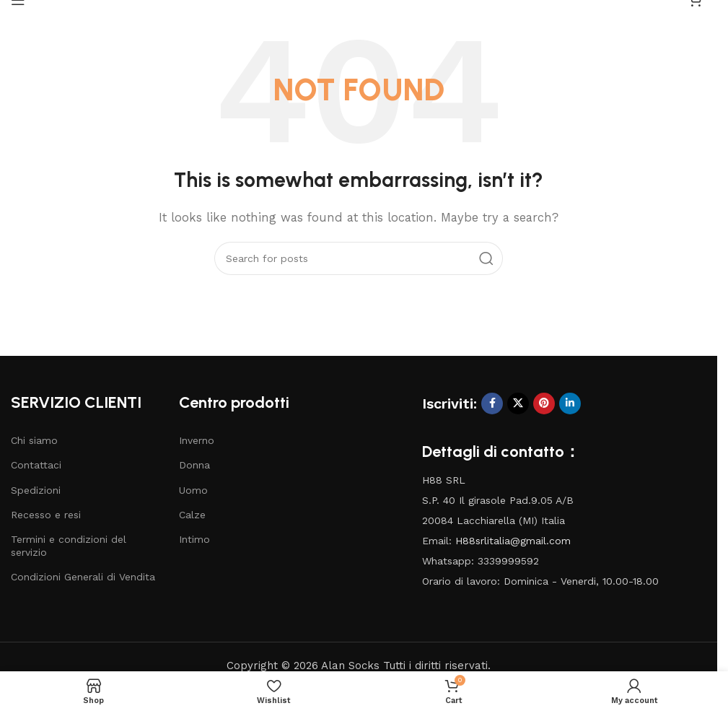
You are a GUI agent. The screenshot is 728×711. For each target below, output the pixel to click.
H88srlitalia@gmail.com (513, 541)
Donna (194, 465)
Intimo (194, 539)
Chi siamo (34, 440)
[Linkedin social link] (570, 404)
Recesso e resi (46, 515)
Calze (192, 515)
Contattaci (36, 465)
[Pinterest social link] (544, 404)
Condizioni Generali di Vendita (83, 577)
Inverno (197, 440)
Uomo (193, 490)
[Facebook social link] (492, 404)
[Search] (359, 258)
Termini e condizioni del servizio (69, 546)
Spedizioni (36, 490)
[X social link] (518, 404)
